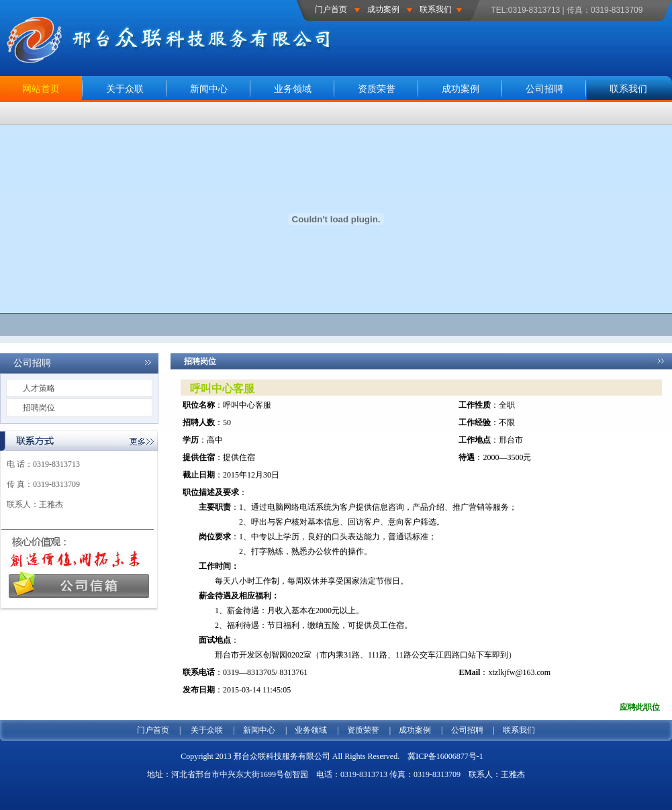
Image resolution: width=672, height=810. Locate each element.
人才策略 (39, 388)
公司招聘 (544, 89)
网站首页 (41, 89)
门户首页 (331, 9)
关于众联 (125, 89)
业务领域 (293, 89)
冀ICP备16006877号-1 (445, 756)
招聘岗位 (39, 408)
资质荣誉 (377, 89)
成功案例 (383, 9)
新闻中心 (209, 89)
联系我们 (436, 9)
